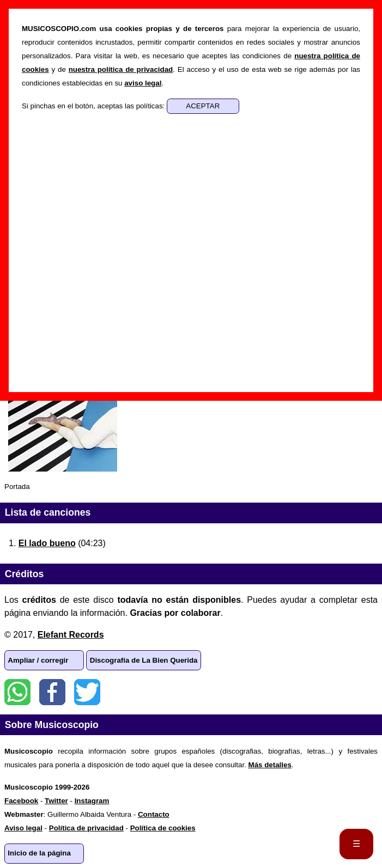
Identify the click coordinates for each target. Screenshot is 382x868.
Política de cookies (163, 828)
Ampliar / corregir (38, 660)
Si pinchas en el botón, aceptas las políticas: (94, 106)
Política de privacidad (86, 828)
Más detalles (270, 765)
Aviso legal (23, 828)
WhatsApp (17, 692)
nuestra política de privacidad (121, 69)
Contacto (154, 814)
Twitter (87, 692)
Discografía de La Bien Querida (144, 660)
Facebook (52, 692)
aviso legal (143, 83)
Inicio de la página (39, 853)
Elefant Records (71, 635)
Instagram (92, 801)
